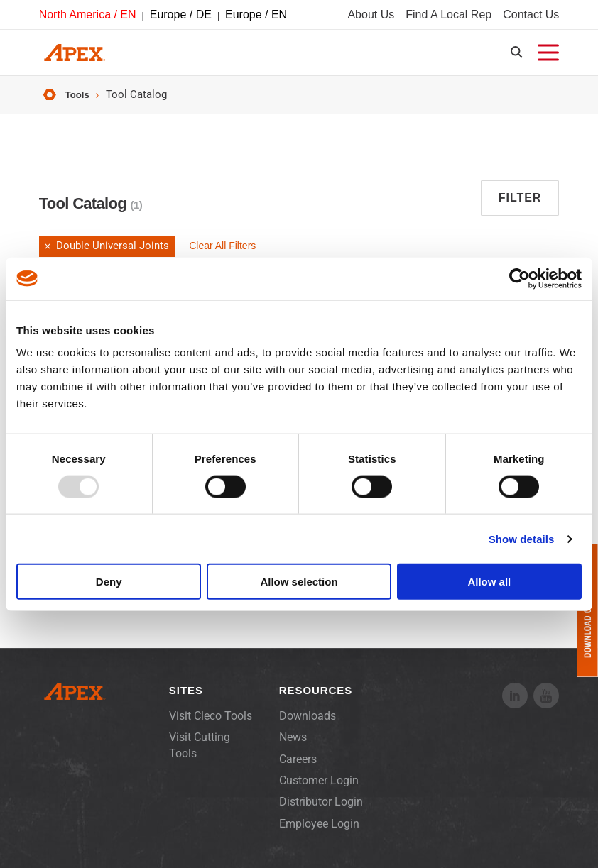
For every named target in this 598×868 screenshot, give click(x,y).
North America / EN (88, 17)
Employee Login (319, 834)
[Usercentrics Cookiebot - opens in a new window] (520, 278)
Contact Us (531, 17)
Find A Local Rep (448, 17)
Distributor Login (321, 812)
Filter (520, 208)
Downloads (308, 726)
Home (48, 105)
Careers (298, 769)
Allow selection (299, 582)
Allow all (489, 582)
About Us (371, 17)
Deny (109, 582)
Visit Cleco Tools (211, 726)
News (293, 748)
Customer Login (319, 791)
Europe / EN (256, 17)
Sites (186, 701)
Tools (79, 104)
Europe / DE (181, 17)
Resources (316, 701)
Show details (522, 538)
